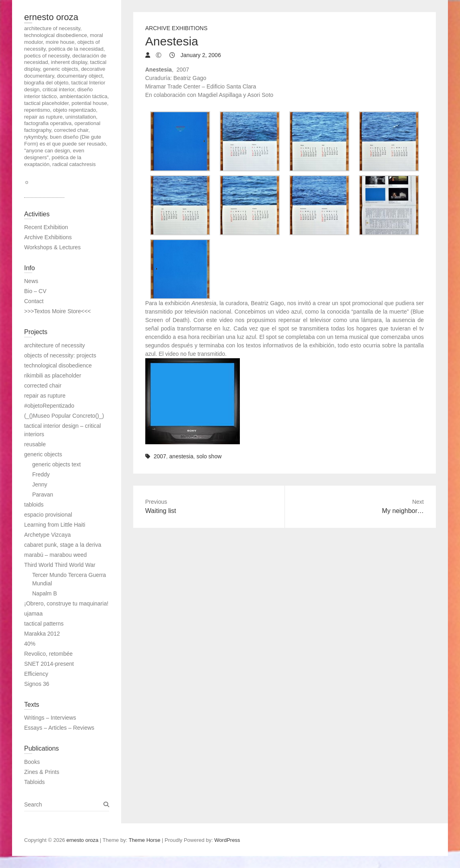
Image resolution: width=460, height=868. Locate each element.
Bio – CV (35, 291)
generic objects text (57, 464)
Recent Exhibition (46, 227)
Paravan (43, 495)
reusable (35, 444)
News (31, 281)
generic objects (43, 454)
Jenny (40, 484)
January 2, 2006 (200, 55)
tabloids (34, 505)
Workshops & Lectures (53, 247)
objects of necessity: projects (60, 355)
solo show (209, 456)
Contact (34, 301)
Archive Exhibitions (176, 28)
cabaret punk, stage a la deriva (63, 545)
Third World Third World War (60, 565)
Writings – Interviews (50, 718)
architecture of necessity (55, 345)
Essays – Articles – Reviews (59, 728)
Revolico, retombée (48, 654)
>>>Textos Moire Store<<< (58, 311)
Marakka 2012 (42, 634)
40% (30, 644)
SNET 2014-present (49, 664)
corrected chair (43, 386)
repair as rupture (45, 396)
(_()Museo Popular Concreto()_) (64, 416)
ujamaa (33, 614)
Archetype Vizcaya (47, 535)
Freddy (41, 474)
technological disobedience (58, 365)
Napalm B (44, 593)
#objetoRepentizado (49, 406)
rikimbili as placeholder (53, 376)
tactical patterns (44, 624)
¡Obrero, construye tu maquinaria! (66, 603)
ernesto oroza (51, 17)
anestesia (182, 456)
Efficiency (36, 674)
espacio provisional (48, 515)
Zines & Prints (42, 772)
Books (32, 762)
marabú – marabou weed (56, 555)
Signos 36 (37, 684)
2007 (160, 456)
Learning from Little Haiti (55, 525)
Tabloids (34, 782)
